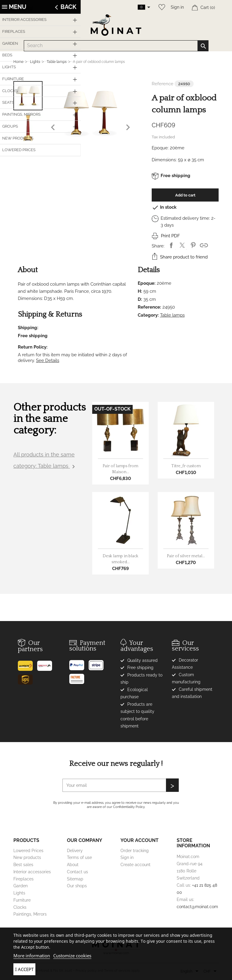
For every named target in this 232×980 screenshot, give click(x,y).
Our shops (77, 886)
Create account (135, 865)
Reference (163, 84)
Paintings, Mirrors (30, 914)
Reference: (149, 307)
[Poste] (28, 663)
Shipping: (28, 328)
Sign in (177, 7)
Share (171, 245)
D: (140, 299)
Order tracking (135, 851)
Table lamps (172, 315)
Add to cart (185, 195)
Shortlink (204, 245)
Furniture (22, 900)
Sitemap (75, 879)
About (73, 865)
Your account (139, 840)
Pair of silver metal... (186, 556)
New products (27, 857)
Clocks (20, 907)
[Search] (116, 46)
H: (140, 291)
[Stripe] (98, 663)
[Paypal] (79, 663)
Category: (148, 315)
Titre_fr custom (186, 466)
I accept (24, 969)
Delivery (75, 851)
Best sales (23, 865)
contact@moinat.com (197, 907)
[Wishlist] (160, 7)
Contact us (77, 872)
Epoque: (160, 148)
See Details (48, 360)
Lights (19, 893)
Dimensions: (164, 160)
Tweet (182, 245)
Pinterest (193, 245)
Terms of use (79, 857)
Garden (21, 886)
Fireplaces (23, 879)
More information (32, 956)
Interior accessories (32, 872)
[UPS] (28, 677)
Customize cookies (72, 956)
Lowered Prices (28, 851)
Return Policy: (33, 347)
